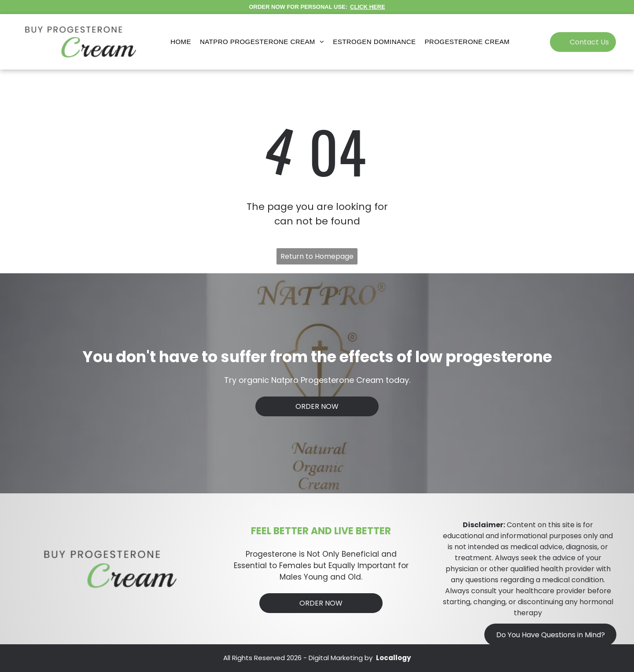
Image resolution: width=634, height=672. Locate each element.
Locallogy (393, 658)
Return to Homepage (317, 256)
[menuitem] (181, 42)
